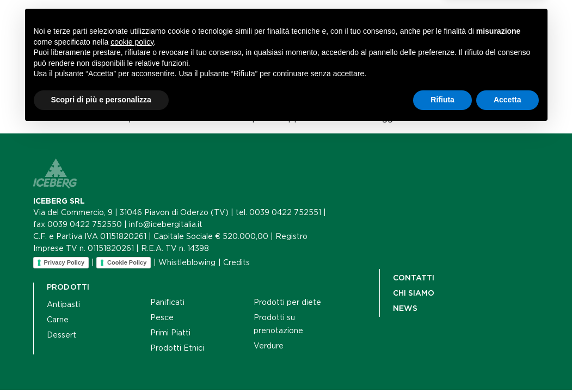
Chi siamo (190, 43)
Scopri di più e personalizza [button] (101, 362)
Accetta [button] (508, 362)
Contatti (294, 43)
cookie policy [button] (132, 304)
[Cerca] (446, 38)
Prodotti (128, 43)
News (243, 43)
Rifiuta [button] (442, 362)
